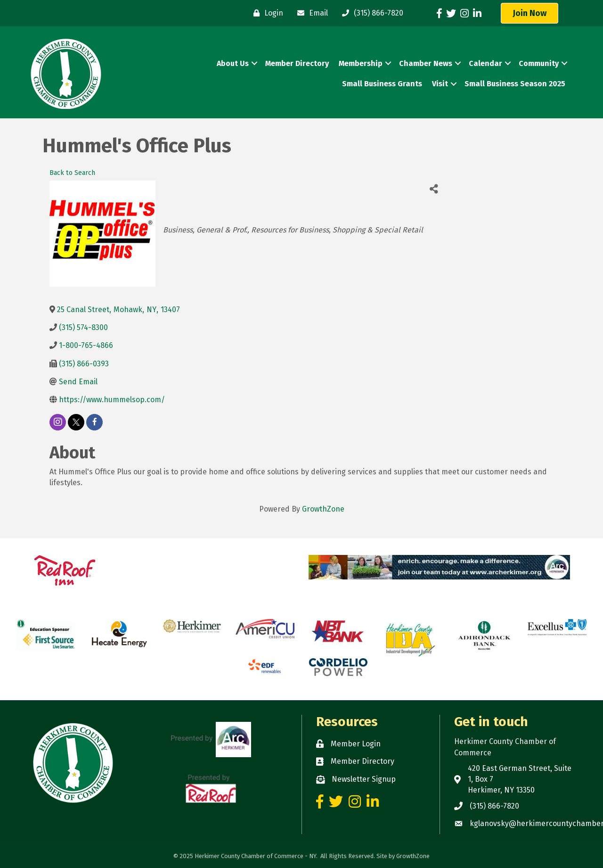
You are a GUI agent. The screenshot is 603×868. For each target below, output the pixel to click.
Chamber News (426, 63)
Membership (361, 63)
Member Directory (297, 63)
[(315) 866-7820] (370, 13)
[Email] (310, 13)
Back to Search (72, 173)
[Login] (266, 13)
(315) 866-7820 (494, 806)
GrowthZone (323, 509)
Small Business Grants (382, 84)
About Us (233, 63)
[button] (530, 13)
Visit (440, 84)
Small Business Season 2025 (515, 84)
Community (539, 63)
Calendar (485, 63)
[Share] (434, 189)
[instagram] (58, 422)
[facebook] (94, 422)
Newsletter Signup (364, 779)
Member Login (356, 744)
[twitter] (76, 422)
